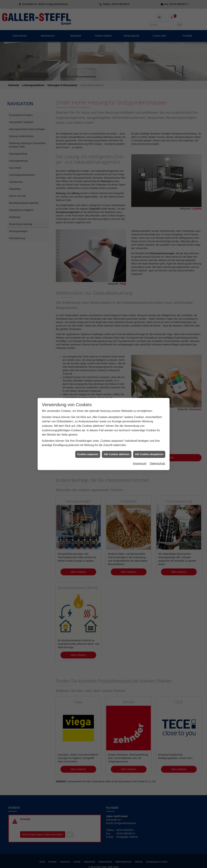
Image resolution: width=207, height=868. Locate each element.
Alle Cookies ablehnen (117, 454)
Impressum (140, 463)
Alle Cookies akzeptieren (149, 454)
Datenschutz (158, 463)
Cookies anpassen (88, 454)
